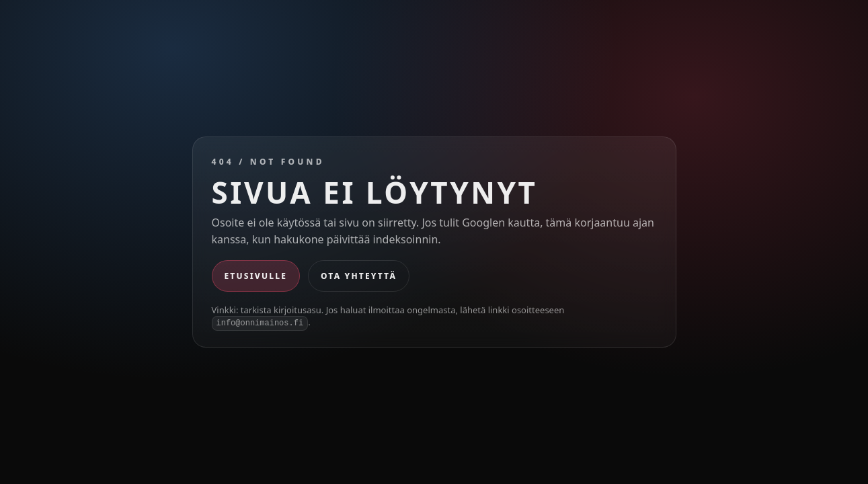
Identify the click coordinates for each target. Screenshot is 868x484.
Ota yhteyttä (359, 276)
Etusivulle (256, 276)
